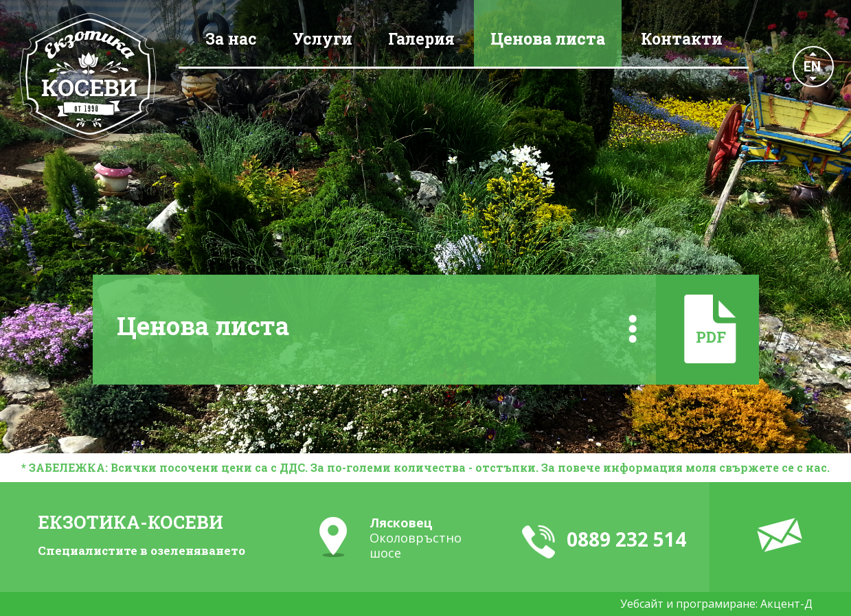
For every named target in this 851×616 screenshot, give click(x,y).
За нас (231, 38)
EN (812, 67)
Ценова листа (548, 38)
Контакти (682, 38)
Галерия (421, 38)
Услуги (322, 38)
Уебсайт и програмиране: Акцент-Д (716, 604)
